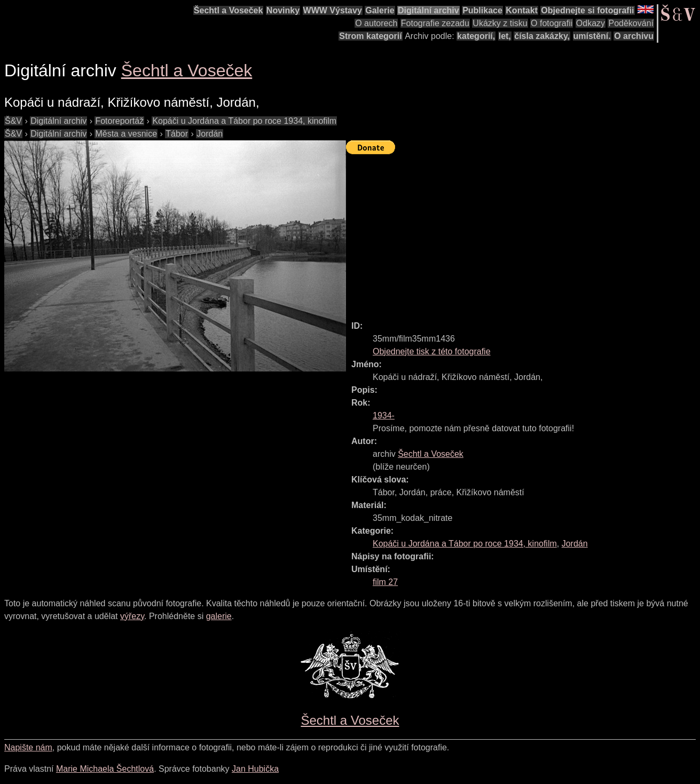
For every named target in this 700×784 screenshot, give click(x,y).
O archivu (634, 36)
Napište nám (28, 747)
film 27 (385, 582)
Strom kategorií (370, 36)
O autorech (376, 23)
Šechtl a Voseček (229, 10)
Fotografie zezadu (435, 23)
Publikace (482, 10)
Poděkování (631, 23)
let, (505, 36)
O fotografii (552, 23)
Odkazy (591, 23)
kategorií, (476, 36)
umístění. (592, 36)
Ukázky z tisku (500, 23)
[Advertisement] (523, 233)
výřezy (132, 616)
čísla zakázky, (542, 36)
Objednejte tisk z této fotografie (432, 351)
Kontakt (522, 10)
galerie (219, 616)
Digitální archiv (428, 10)
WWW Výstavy (333, 10)
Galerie (380, 10)
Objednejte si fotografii (587, 10)
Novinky (283, 10)
